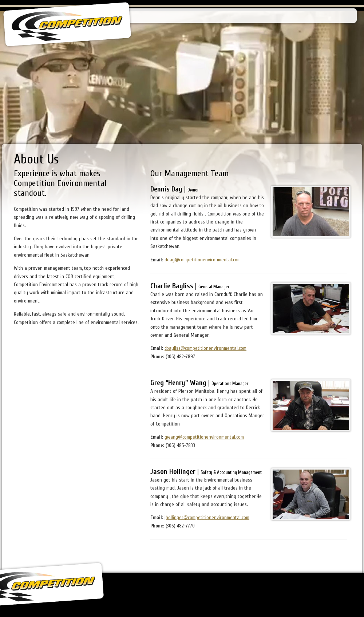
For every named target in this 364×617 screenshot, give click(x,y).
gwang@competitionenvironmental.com (204, 437)
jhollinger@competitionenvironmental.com (207, 517)
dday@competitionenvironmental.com (203, 260)
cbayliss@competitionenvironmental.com (205, 348)
